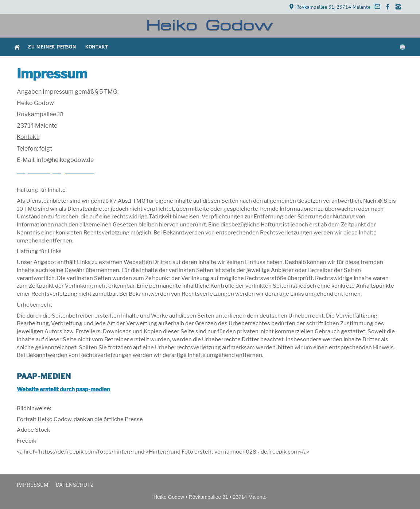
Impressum (33, 485)
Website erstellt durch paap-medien (63, 389)
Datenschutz (75, 485)
